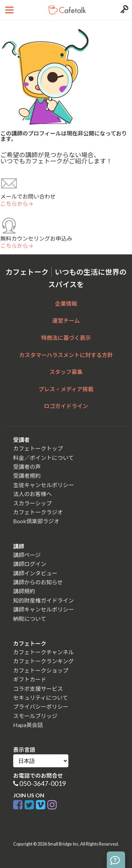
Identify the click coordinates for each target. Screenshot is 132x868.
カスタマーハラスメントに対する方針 (66, 355)
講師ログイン (30, 564)
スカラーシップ (32, 503)
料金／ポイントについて (44, 458)
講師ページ (27, 555)
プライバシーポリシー (41, 706)
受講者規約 (27, 476)
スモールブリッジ (35, 716)
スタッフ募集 (66, 372)
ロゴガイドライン (66, 406)
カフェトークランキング (44, 661)
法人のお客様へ (32, 494)
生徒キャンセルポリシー (44, 485)
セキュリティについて (41, 698)
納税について (30, 619)
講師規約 (24, 591)
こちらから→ (17, 204)
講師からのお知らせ (38, 582)
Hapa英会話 (28, 725)
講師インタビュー (35, 573)
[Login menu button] (124, 10)
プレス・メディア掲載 (66, 389)
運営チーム (66, 320)
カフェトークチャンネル (44, 652)
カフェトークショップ (41, 670)
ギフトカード (30, 679)
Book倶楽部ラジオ (36, 521)
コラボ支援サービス (38, 689)
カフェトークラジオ (38, 512)
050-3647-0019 (43, 783)
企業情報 (66, 304)
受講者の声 (27, 467)
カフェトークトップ (38, 448)
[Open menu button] (8, 10)
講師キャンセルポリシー (44, 609)
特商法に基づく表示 (66, 338)
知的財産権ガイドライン (44, 600)
